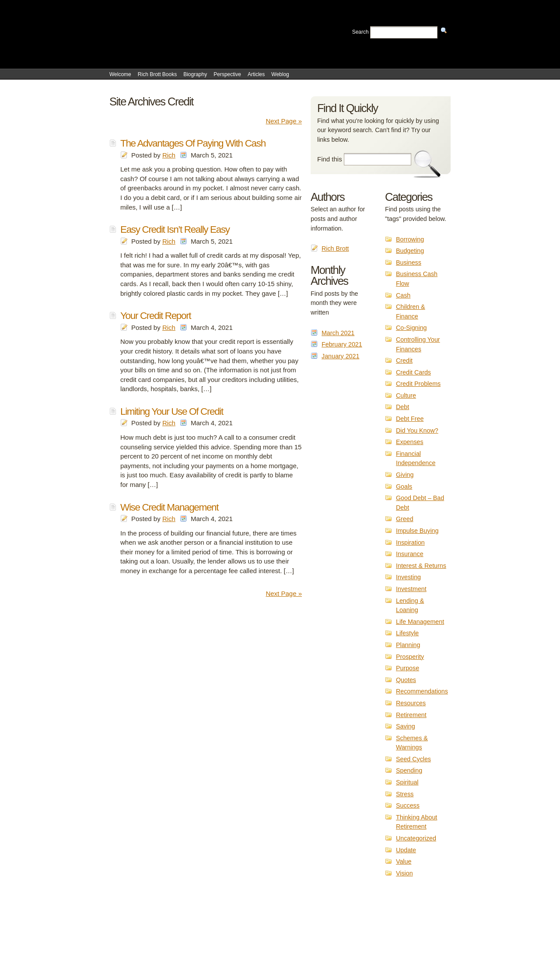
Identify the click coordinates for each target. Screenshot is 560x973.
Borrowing (410, 239)
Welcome (120, 74)
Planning (408, 645)
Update (406, 850)
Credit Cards (413, 372)
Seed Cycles (413, 759)
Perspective (227, 74)
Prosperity (410, 657)
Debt (402, 407)
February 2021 (342, 344)
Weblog (280, 74)
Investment (411, 589)
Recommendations (422, 691)
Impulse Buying (417, 531)
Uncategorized (416, 838)
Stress (405, 794)
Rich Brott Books (157, 74)
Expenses (410, 442)
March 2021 (338, 333)
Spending (409, 770)
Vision (404, 873)
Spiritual (407, 782)
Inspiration (410, 542)
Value (404, 861)
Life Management (420, 622)
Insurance (410, 554)
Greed (405, 519)
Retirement (411, 715)
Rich (169, 155)
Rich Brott (335, 248)
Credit (404, 360)
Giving (405, 475)
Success (408, 805)
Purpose (408, 668)
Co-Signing (411, 328)
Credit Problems (418, 384)
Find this (330, 159)
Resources (411, 703)
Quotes (406, 680)
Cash (403, 295)
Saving (406, 726)
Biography (195, 74)
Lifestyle (407, 633)
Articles (256, 74)
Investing (408, 577)
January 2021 (340, 356)
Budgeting (410, 251)
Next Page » (284, 121)
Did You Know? (417, 430)
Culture (406, 395)
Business (409, 262)
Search (360, 32)
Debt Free (410, 419)
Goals (404, 486)
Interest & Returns (421, 566)
